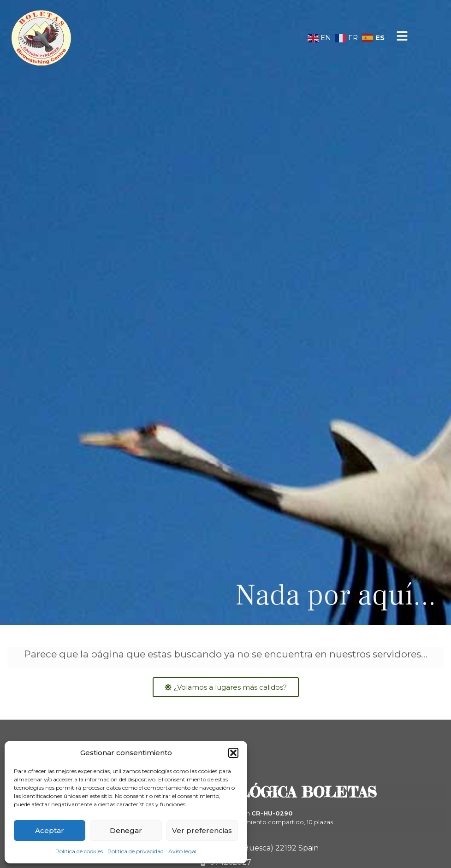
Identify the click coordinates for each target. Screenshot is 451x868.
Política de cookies (79, 851)
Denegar (126, 830)
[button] (233, 753)
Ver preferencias (202, 830)
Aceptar (50, 830)
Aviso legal (182, 851)
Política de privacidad (136, 851)
